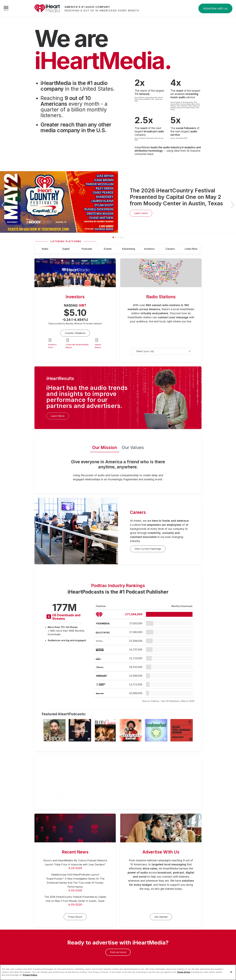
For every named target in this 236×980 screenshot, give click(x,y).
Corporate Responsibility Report (77, 346)
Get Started (161, 917)
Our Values (133, 448)
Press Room (75, 917)
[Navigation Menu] (6, 8)
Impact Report (98, 346)
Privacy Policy (30, 979)
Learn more (141, 213)
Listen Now (191, 249)
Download (59, 796)
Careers (170, 249)
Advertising (128, 249)
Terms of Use (183, 976)
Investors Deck (52, 346)
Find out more (118, 952)
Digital (66, 249)
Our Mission (105, 448)
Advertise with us (215, 8)
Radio (45, 249)
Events (108, 249)
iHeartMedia (47, 8)
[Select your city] (161, 351)
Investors (149, 249)
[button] (232, 205)
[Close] (231, 976)
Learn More (58, 416)
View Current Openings (148, 549)
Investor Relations (75, 333)
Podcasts (87, 249)
